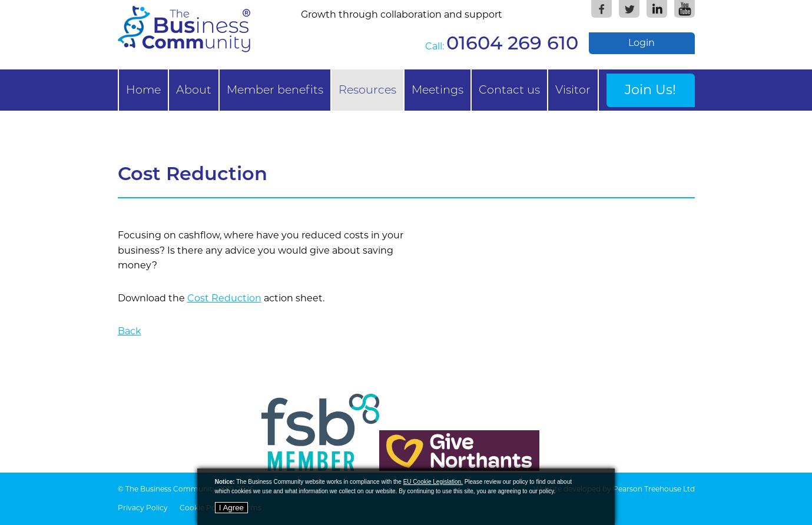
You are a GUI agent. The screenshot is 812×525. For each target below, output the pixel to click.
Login (642, 43)
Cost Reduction (224, 298)
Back (130, 331)
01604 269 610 (512, 43)
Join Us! (650, 89)
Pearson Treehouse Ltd (654, 489)
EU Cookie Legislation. (433, 482)
